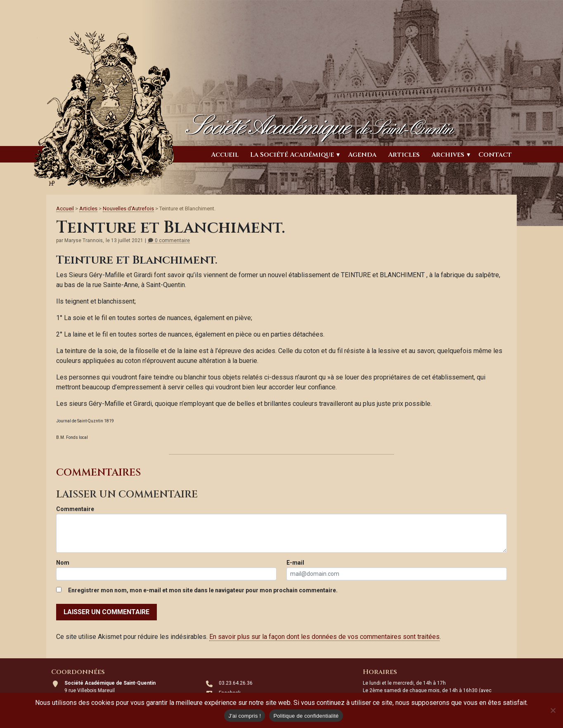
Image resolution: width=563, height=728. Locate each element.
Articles (404, 155)
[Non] (553, 710)
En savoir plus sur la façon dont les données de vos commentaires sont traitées (324, 637)
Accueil (225, 155)
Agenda (362, 155)
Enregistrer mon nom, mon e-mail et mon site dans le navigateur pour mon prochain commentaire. (203, 590)
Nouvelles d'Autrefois (128, 209)
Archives (448, 155)
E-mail (295, 563)
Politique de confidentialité (306, 716)
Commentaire (75, 509)
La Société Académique (292, 155)
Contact (495, 155)
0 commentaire (169, 241)
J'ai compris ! (245, 716)
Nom (63, 563)
